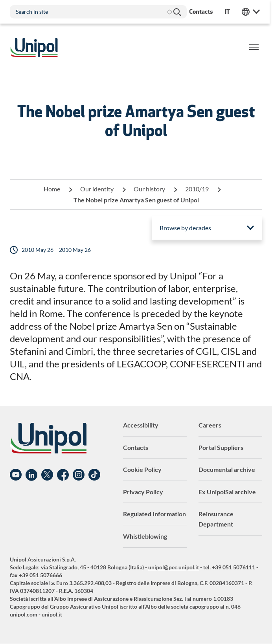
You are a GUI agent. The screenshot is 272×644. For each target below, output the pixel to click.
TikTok (94, 475)
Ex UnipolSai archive (227, 492)
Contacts (136, 447)
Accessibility (141, 425)
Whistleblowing (145, 536)
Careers (210, 425)
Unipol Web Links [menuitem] (253, 12)
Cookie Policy (142, 469)
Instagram (79, 475)
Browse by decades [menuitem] (185, 228)
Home (52, 189)
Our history (149, 189)
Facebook (63, 475)
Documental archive (227, 469)
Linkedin (31, 475)
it (230, 12)
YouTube (16, 475)
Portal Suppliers (221, 447)
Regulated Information (154, 514)
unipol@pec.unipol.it (174, 567)
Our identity (97, 189)
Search (177, 12)
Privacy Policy (143, 492)
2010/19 (197, 189)
